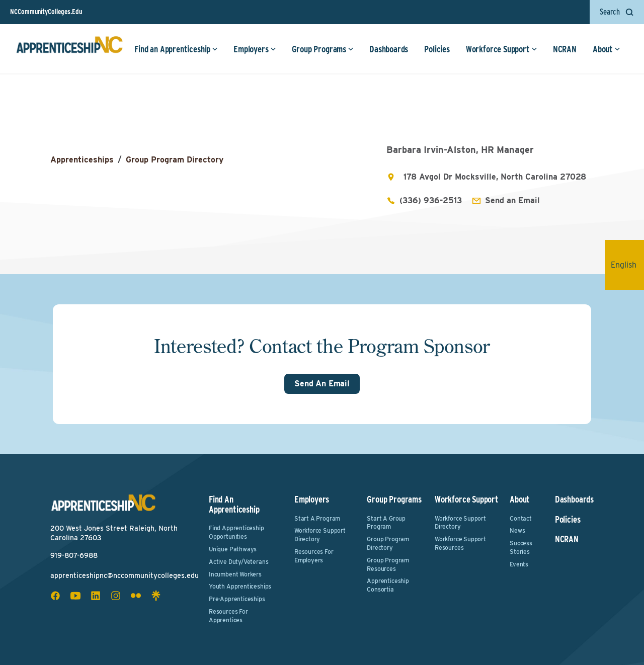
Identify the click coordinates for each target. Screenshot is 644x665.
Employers (255, 49)
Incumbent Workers (235, 574)
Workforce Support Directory (320, 535)
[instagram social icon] (116, 596)
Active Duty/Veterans (238, 562)
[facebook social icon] (55, 596)
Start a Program (317, 518)
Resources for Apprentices (228, 616)
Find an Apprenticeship (176, 49)
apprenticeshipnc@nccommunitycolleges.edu (125, 575)
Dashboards (389, 49)
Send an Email (512, 200)
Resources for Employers (314, 556)
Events (519, 564)
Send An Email (322, 384)
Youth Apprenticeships (240, 586)
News (517, 530)
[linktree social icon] (156, 596)
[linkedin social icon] (96, 596)
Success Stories (521, 547)
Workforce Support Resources (460, 543)
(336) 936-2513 (431, 200)
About (607, 49)
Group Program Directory (175, 160)
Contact (521, 518)
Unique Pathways (233, 549)
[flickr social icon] (136, 596)
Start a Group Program (386, 523)
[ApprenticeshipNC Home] (69, 49)
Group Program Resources (388, 564)
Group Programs (323, 49)
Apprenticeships (82, 160)
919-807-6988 (74, 555)
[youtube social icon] (75, 596)
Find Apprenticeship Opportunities (236, 532)
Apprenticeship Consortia (388, 585)
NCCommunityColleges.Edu (46, 12)
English (627, 265)
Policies (437, 49)
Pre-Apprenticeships (237, 599)
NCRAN (565, 49)
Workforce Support (502, 49)
